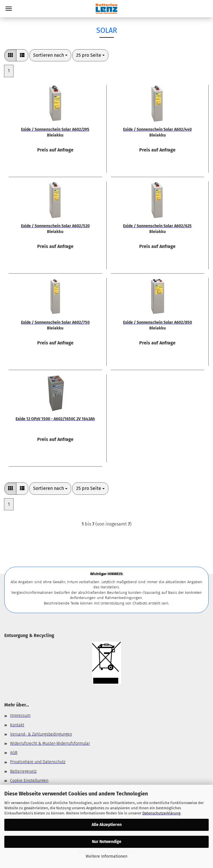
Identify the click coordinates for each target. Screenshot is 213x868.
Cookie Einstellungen (29, 781)
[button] (10, 55)
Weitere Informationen (106, 856)
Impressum (20, 716)
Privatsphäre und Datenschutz (38, 762)
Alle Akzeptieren (107, 825)
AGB (14, 753)
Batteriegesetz (23, 771)
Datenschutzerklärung (161, 813)
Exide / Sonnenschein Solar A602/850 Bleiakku (158, 325)
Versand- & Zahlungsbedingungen (41, 734)
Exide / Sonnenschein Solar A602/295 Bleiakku (55, 132)
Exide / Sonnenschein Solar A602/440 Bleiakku (157, 132)
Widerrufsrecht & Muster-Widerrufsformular (50, 743)
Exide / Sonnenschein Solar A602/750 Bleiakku (55, 325)
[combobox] (50, 55)
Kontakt (17, 725)
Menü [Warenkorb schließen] (9, 9)
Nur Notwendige (107, 842)
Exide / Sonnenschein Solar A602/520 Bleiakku (55, 228)
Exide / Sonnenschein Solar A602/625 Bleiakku (157, 228)
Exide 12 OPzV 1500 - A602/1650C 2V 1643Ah (55, 419)
